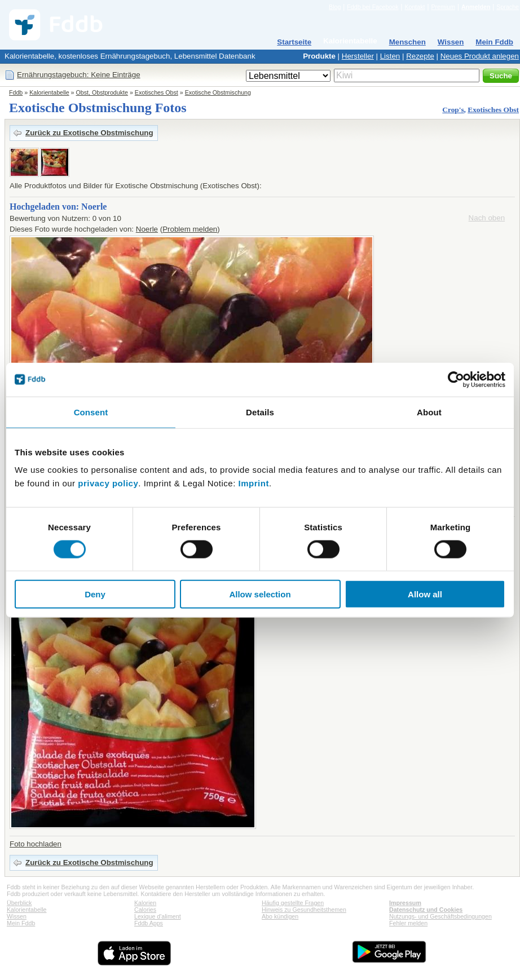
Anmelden (476, 7)
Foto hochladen (36, 844)
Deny (95, 594)
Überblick (19, 903)
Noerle (147, 229)
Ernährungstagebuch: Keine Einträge (79, 75)
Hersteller (358, 56)
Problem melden (190, 229)
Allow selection (260, 594)
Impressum (405, 903)
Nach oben (487, 218)
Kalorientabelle (350, 41)
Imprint (254, 483)
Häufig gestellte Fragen (293, 903)
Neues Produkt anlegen (480, 56)
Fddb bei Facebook (373, 7)
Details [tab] (260, 412)
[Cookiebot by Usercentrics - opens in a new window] (456, 379)
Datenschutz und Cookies (426, 910)
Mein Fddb (494, 42)
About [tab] (429, 412)
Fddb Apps (149, 923)
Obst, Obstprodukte (102, 92)
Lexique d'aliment (158, 916)
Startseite (294, 42)
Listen (390, 56)
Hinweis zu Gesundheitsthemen (304, 910)
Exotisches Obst (157, 92)
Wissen (451, 42)
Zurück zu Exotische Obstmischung (89, 133)
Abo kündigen (280, 916)
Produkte (319, 56)
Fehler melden (408, 923)
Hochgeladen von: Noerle (58, 207)
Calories (145, 910)
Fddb (16, 92)
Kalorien (145, 903)
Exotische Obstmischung (218, 92)
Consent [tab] (91, 412)
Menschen (407, 42)
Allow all (425, 594)
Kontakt (415, 7)
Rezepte (420, 56)
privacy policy (108, 483)
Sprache (508, 7)
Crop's (453, 110)
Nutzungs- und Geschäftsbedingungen (440, 916)
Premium (443, 7)
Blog (335, 7)
